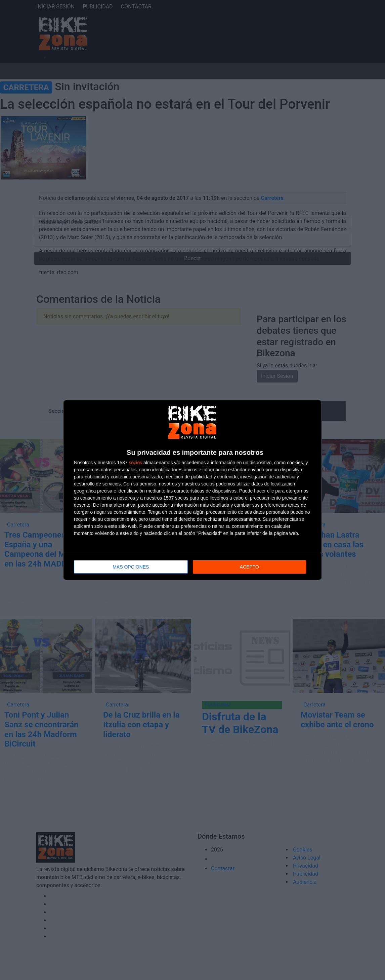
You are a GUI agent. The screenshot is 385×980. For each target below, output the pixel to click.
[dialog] (192, 490)
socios (135, 463)
